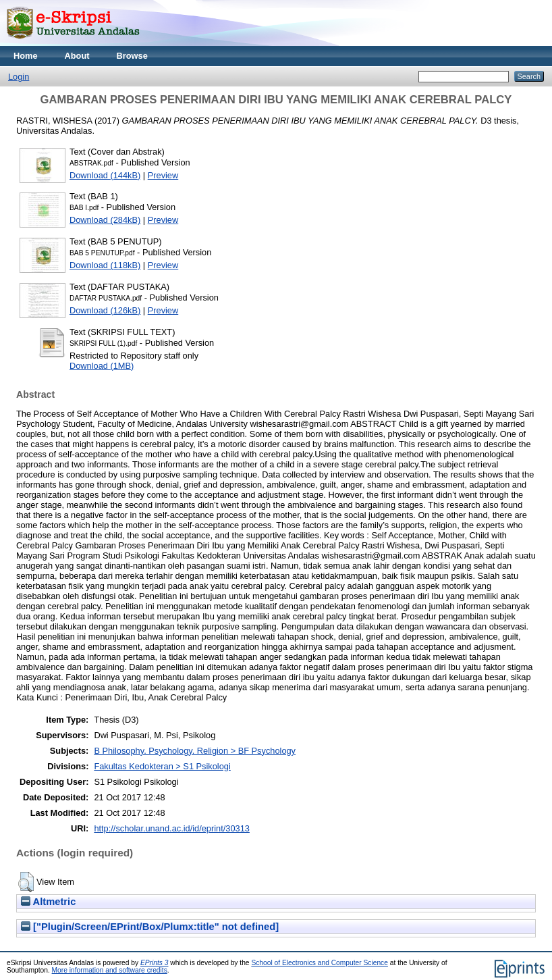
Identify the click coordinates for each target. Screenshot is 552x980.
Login (19, 77)
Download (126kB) (105, 310)
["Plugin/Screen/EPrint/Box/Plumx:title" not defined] (150, 927)
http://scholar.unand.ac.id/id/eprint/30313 (172, 828)
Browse (132, 56)
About (77, 56)
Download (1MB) (102, 366)
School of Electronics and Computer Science (320, 963)
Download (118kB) (105, 265)
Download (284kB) (105, 220)
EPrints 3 (155, 963)
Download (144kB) (105, 175)
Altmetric (48, 902)
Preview (163, 175)
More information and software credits (110, 970)
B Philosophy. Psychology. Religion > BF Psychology (195, 751)
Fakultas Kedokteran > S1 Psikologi (162, 766)
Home (26, 56)
